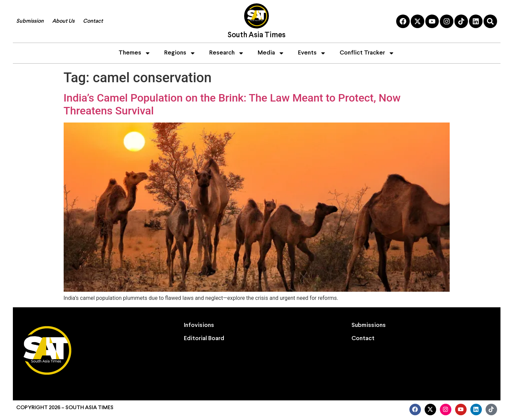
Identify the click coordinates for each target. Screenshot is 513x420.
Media (271, 53)
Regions (180, 53)
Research (227, 53)
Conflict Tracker (367, 53)
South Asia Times (256, 35)
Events (312, 53)
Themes (135, 53)
